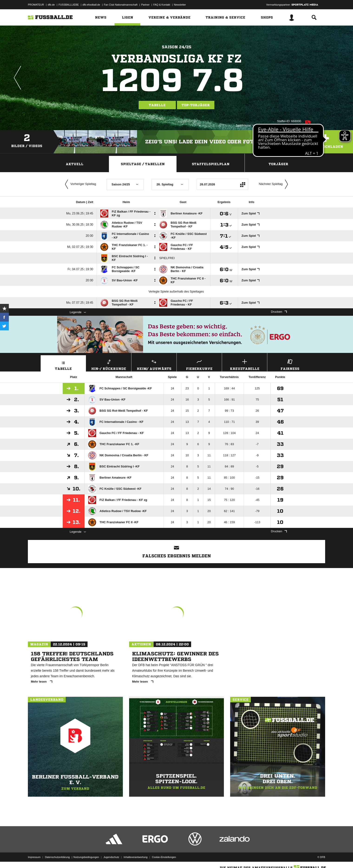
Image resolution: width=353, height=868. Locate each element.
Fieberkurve (199, 364)
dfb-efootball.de (91, 5)
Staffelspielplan (211, 164)
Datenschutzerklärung (57, 857)
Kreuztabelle (245, 364)
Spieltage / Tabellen (143, 164)
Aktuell (75, 164)
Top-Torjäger (196, 105)
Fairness (290, 364)
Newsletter (180, 5)
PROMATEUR (36, 5)
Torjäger (278, 164)
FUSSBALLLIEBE (69, 5)
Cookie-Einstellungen (164, 857)
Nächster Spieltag (275, 184)
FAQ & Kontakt (162, 5)
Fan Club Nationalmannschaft (121, 5)
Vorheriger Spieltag (79, 184)
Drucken (279, 312)
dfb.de (51, 5)
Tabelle (157, 105)
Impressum (34, 857)
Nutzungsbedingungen (86, 857)
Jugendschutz (111, 857)
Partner (145, 5)
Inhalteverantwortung (136, 857)
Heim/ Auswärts (154, 364)
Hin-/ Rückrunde (109, 364)
